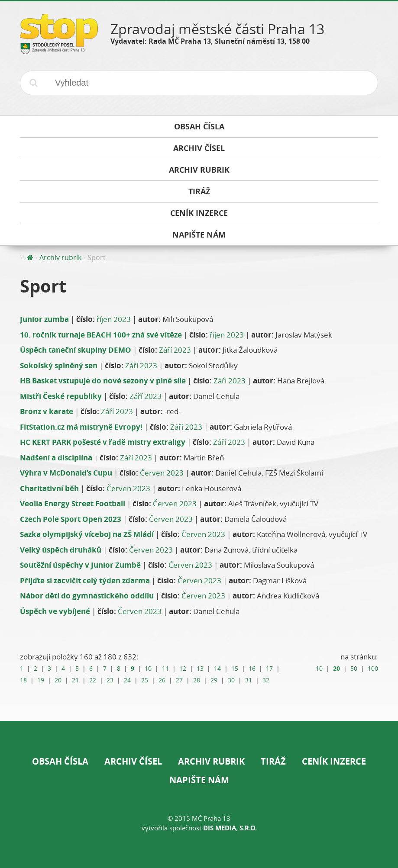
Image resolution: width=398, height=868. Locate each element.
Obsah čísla (60, 761)
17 (269, 669)
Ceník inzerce (334, 761)
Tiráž (273, 761)
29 (214, 680)
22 (93, 680)
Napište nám (199, 780)
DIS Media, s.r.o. (230, 828)
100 (373, 669)
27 (179, 680)
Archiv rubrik (60, 257)
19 (41, 680)
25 (145, 680)
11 (165, 669)
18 (23, 680)
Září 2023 (175, 350)
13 (200, 669)
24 (127, 680)
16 (252, 669)
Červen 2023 (162, 473)
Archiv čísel (133, 761)
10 (148, 669)
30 (231, 680)
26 (162, 680)
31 (249, 680)
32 (266, 680)
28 (197, 680)
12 (183, 669)
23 (110, 680)
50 (354, 669)
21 (75, 680)
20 (58, 680)
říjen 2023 (114, 319)
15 (235, 669)
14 (217, 669)
